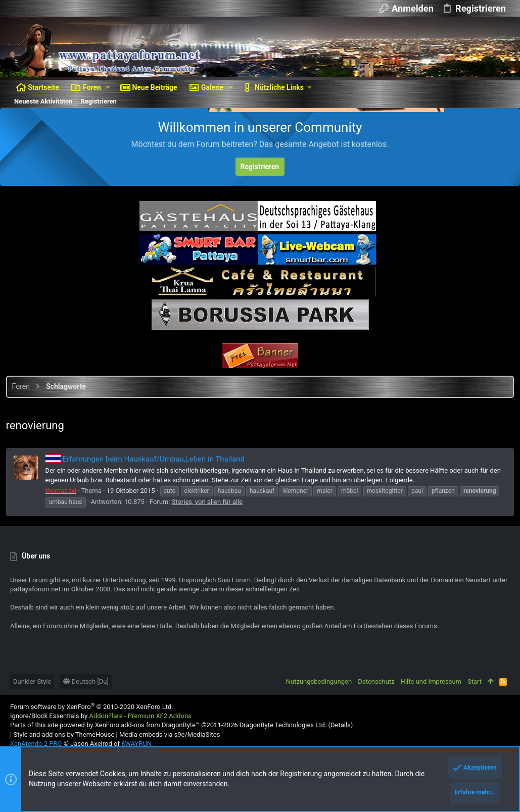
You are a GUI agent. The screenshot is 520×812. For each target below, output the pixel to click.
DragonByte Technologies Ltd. (283, 725)
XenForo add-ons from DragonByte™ (147, 725)
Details (341, 725)
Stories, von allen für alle (253, 502)
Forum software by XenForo (92, 707)
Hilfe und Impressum (431, 681)
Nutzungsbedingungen (319, 681)
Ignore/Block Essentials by (101, 716)
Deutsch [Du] (86, 681)
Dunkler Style (32, 681)
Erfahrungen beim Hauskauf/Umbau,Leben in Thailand (149, 459)
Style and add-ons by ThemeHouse (64, 734)
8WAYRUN (136, 744)
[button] (108, 87)
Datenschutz (376, 681)
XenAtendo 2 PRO (36, 744)
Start (475, 681)
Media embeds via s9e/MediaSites (170, 734)
